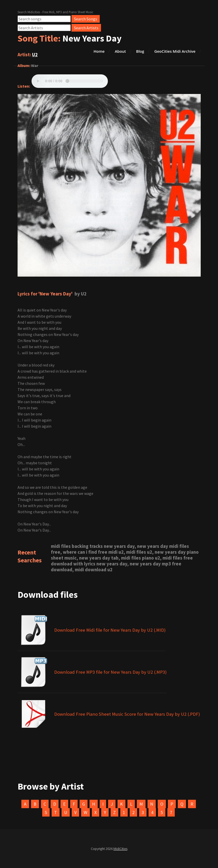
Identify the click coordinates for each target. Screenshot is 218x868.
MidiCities (120, 849)
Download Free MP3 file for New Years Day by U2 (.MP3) (110, 672)
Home (99, 51)
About (120, 51)
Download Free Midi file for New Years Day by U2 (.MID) (110, 630)
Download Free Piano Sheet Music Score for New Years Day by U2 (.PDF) (127, 714)
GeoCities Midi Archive (175, 51)
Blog (140, 51)
